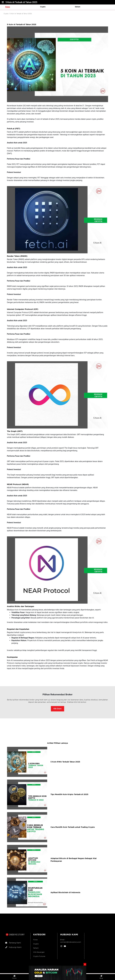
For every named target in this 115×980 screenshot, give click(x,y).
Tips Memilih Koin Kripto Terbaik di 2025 (69, 794)
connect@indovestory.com (71, 942)
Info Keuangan (39, 952)
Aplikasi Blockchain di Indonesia (65, 892)
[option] (23, 7)
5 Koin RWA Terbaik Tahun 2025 (65, 762)
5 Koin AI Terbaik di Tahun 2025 (21, 14)
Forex (8, 7)
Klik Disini (57, 709)
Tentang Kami (13, 943)
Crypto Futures (39, 956)
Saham (78, 7)
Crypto (43, 7)
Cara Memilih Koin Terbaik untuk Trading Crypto (73, 827)
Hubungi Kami (13, 947)
